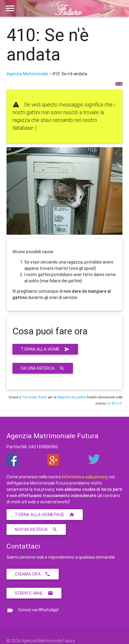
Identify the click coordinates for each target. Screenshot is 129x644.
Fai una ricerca (43, 368)
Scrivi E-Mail (34, 593)
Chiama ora (33, 574)
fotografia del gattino (72, 397)
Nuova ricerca (36, 529)
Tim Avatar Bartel (35, 397)
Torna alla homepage (45, 515)
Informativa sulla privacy (85, 477)
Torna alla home (45, 349)
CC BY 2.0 (114, 403)
